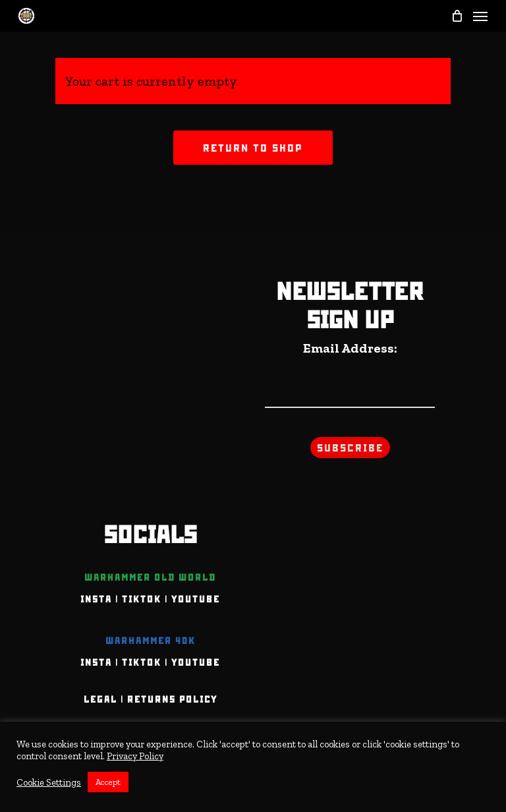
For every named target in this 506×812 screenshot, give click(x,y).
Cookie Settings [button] (49, 782)
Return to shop (253, 148)
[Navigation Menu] (480, 16)
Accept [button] (108, 782)
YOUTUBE (196, 599)
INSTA (96, 599)
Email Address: (350, 348)
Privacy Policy (135, 756)
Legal (100, 699)
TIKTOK (142, 599)
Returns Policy (172, 699)
